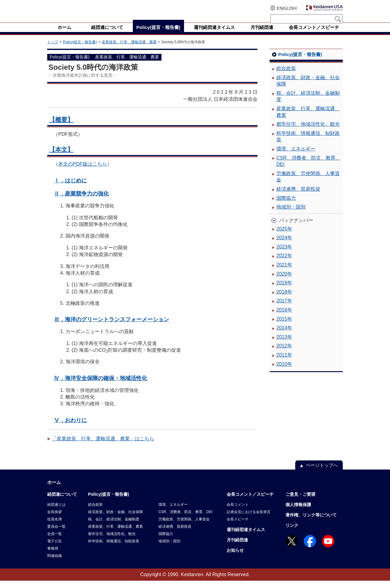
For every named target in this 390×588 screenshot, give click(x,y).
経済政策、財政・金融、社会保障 (308, 88)
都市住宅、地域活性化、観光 (308, 131)
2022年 (284, 263)
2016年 (284, 317)
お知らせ (235, 558)
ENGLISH (287, 8)
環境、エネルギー (296, 156)
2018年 (284, 299)
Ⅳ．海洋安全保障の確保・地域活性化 (101, 385)
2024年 (284, 245)
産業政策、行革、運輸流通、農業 (129, 49)
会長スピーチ (238, 526)
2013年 (284, 344)
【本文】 (61, 157)
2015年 (284, 326)
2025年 (284, 236)
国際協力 (286, 205)
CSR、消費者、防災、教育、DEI (308, 169)
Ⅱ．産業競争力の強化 (81, 201)
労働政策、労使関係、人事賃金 (308, 184)
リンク (292, 533)
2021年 (284, 272)
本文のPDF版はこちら (83, 171)
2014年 (284, 335)
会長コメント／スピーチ (250, 502)
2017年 (284, 308)
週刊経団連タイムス (246, 537)
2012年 (284, 353)
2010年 (284, 371)
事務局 (53, 556)
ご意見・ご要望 (300, 502)
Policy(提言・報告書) (80, 49)
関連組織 (55, 563)
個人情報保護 (298, 512)
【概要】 (61, 127)
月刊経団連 (237, 547)
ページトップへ (322, 472)
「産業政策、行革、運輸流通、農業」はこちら (103, 446)
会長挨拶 (55, 519)
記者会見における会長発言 (249, 519)
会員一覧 (55, 541)
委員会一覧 (56, 534)
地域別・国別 (291, 214)
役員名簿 (55, 526)
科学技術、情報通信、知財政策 (308, 144)
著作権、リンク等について (311, 522)
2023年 (284, 254)
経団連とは (56, 512)
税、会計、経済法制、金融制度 (308, 104)
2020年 (284, 281)
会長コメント (238, 512)
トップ (53, 49)
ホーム (54, 489)
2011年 (284, 362)
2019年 (284, 290)
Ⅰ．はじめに (70, 188)
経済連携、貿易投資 (298, 196)
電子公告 (55, 548)
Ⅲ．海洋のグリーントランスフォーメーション (112, 327)
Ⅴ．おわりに (70, 427)
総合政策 (286, 76)
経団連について (62, 502)
